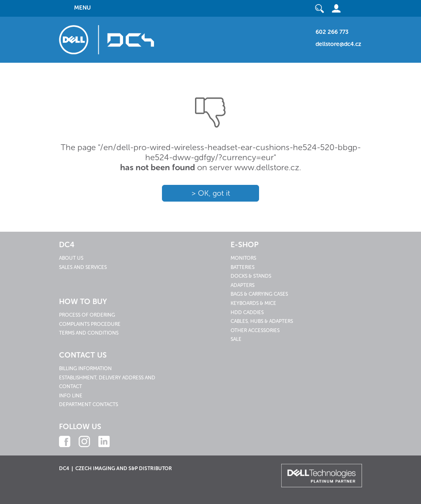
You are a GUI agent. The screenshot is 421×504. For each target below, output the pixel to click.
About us (71, 258)
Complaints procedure (90, 324)
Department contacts (89, 404)
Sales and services (83, 267)
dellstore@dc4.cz (338, 44)
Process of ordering (87, 315)
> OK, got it (211, 193)
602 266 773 (332, 32)
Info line (71, 396)
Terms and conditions (89, 333)
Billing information (85, 368)
